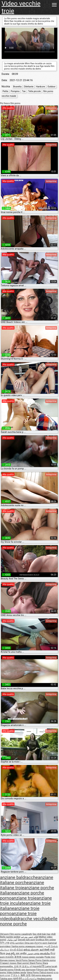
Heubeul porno (45, 979)
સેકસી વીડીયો (16, 950)
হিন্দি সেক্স (5, 943)
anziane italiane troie (22, 885)
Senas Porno (35, 960)
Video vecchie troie (21, 7)
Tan (24, 91)
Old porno (37, 975)
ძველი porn (41, 943)
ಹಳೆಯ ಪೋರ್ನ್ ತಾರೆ (34, 950)
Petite (5, 91)
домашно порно (34, 946)
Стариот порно (8, 963)
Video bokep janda (16, 972)
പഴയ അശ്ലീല (42, 954)
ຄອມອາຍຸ (47, 975)
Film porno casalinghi (21, 934)
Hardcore (40, 87)
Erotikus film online (46, 940)
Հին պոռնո (17, 943)
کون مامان (12, 940)
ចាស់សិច (10, 957)
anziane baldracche (19, 877)
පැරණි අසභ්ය (30, 979)
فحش (30, 954)
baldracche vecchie (29, 919)
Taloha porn (7, 979)
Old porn (5, 934)
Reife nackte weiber (10, 937)
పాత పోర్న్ (11, 954)
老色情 (18, 957)
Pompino (15, 91)
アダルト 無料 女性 (21, 975)
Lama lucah (51, 966)
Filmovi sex (42, 970)
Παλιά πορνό (47, 972)
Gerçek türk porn (26, 940)
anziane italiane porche (27, 880)
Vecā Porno (22, 960)
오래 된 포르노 (22, 966)
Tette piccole (34, 91)
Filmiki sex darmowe (25, 970)
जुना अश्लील (21, 954)
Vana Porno (33, 972)
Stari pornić (23, 963)
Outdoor (52, 87)
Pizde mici (50, 957)
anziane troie (24, 898)
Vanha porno (18, 946)
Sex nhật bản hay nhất (44, 934)
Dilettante (29, 87)
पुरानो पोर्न (18, 979)
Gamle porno (49, 960)
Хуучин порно (8, 960)
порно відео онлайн (33, 957)
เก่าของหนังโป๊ (37, 966)
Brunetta (17, 87)
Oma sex (29, 943)
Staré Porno (36, 963)
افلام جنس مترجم (30, 937)
